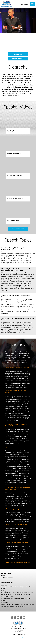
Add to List (18, 54)
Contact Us (24, 4)
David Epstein (5, 591)
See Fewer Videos (18, 229)
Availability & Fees (18, 59)
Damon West (5, 603)
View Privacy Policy (18, 637)
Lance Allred (5, 585)
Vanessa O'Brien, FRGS (8, 597)
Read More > (13, 95)
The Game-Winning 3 (7, 578)
